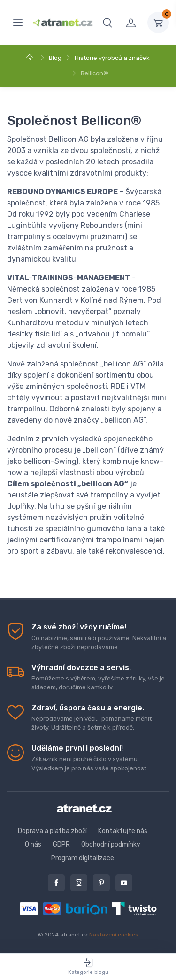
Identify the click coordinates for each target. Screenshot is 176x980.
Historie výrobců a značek (112, 58)
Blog (55, 58)
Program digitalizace (83, 858)
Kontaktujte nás (123, 831)
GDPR (61, 845)
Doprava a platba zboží (52, 831)
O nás (33, 845)
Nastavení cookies (114, 935)
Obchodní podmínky (111, 845)
